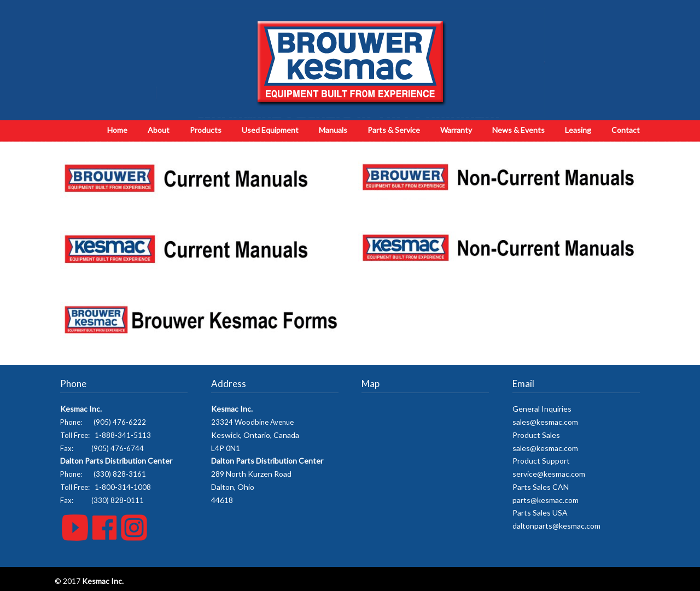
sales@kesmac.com (545, 422)
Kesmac (350, 63)
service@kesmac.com (549, 474)
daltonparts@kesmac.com (556, 526)
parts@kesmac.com (546, 500)
